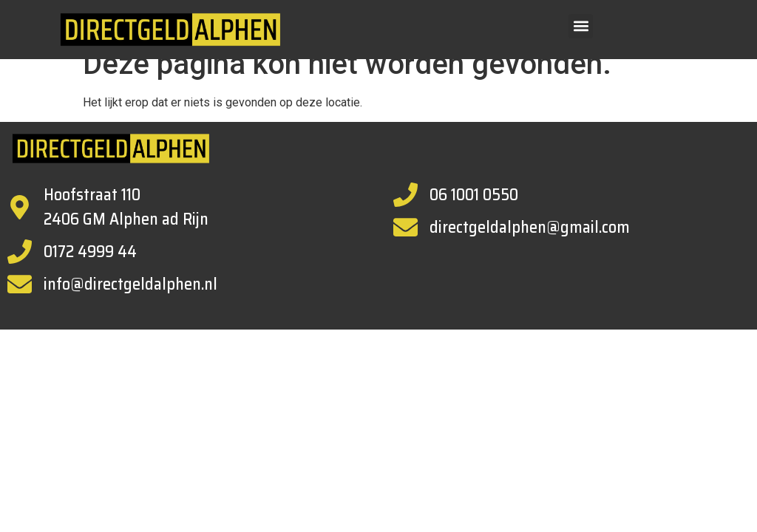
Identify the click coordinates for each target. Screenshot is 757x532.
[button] (581, 26)
